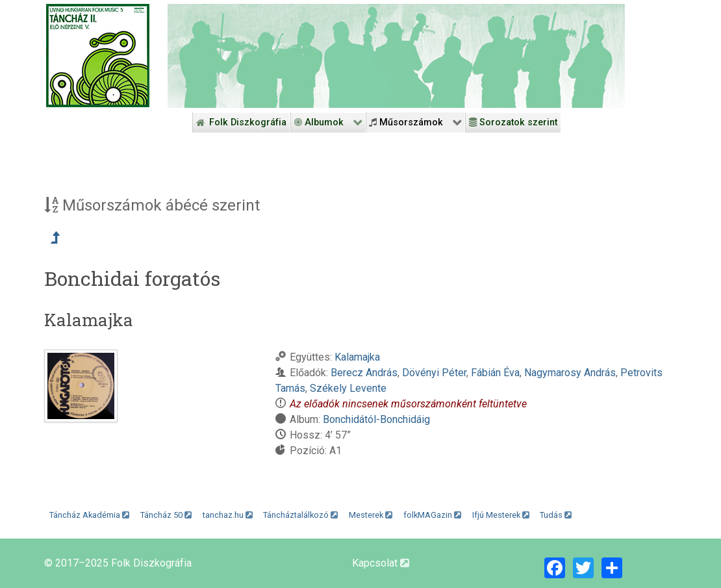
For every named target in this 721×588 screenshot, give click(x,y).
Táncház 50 (166, 515)
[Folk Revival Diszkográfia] (396, 56)
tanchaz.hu (228, 515)
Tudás (556, 515)
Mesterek (371, 515)
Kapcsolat (381, 563)
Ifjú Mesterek (501, 515)
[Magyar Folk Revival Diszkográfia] (98, 56)
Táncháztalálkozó (300, 515)
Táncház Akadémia (89, 515)
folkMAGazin (432, 515)
